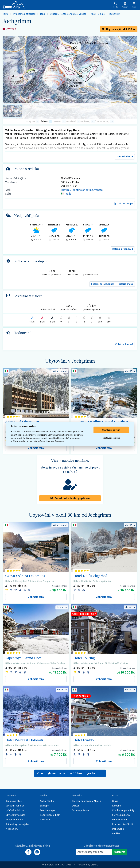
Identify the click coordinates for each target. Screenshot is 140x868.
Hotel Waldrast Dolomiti (24, 740)
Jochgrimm (115, 14)
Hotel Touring (84, 658)
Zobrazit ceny (36, 448)
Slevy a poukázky (121, 815)
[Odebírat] (120, 852)
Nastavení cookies (111, 438)
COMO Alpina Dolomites (25, 576)
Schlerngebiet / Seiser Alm (27, 581)
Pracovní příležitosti (122, 824)
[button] (125, 157)
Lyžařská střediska (15, 810)
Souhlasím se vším (111, 430)
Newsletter (46, 820)
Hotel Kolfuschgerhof (90, 576)
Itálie (43, 14)
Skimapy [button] (47, 121)
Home (6, 14)
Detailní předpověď (123, 249)
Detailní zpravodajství (103, 284)
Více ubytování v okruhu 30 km (70, 773)
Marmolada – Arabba (91, 746)
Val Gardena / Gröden (24, 663)
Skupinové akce (14, 801)
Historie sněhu (125, 284)
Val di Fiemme (98, 14)
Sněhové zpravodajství (17, 824)
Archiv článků (47, 801)
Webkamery (12, 829)
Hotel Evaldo (84, 740)
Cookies (116, 834)
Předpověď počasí (15, 820)
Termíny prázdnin (80, 810)
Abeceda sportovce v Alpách (86, 801)
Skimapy (44, 806)
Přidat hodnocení (124, 344)
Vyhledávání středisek (24, 14)
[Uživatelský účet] (116, 5)
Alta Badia (86, 581)
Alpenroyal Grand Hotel (24, 658)
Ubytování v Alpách (15, 815)
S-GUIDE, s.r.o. (52, 865)
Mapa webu (118, 829)
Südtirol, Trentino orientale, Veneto (68, 14)
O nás (115, 801)
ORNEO (94, 865)
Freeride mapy (47, 810)
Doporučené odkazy (50, 815)
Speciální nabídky (15, 806)
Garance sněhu (120, 820)
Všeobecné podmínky (123, 810)
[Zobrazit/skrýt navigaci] (134, 5)
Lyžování (76, 806)
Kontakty (117, 806)
